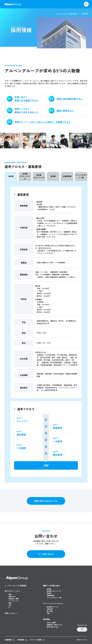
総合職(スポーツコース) (25, 176)
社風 (48, 613)
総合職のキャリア (53, 607)
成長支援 (50, 609)
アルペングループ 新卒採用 (66, 14)
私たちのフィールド (12, 591)
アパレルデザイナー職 (81, 176)
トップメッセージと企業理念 (16, 586)
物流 (10, 603)
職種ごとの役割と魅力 (52, 586)
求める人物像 (51, 623)
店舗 (10, 594)
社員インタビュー (11, 613)
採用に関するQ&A (53, 627)
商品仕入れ (12, 596)
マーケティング (14, 601)
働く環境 (50, 611)
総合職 (11, 176)
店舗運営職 (67, 176)
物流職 (53, 176)
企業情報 (8, 640)
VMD (10, 605)
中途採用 (21, 640)
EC (9, 607)
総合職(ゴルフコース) (39, 176)
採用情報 (46, 619)
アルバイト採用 (36, 640)
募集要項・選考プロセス (55, 625)
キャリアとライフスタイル (53, 603)
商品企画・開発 (14, 599)
